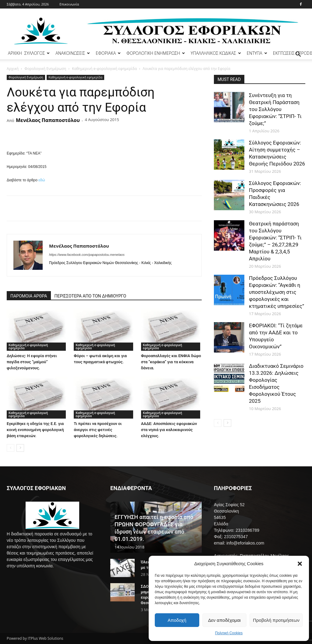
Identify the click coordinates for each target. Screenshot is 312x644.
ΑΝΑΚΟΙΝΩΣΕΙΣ (73, 53)
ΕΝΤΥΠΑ (257, 53)
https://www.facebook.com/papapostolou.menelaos (87, 255)
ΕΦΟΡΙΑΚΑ (108, 53)
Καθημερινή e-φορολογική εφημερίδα (104, 69)
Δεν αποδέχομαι (224, 620)
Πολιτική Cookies (229, 633)
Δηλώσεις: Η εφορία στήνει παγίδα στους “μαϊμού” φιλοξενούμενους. (32, 362)
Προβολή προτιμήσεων (276, 620)
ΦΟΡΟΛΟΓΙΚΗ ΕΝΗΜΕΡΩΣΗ (156, 53)
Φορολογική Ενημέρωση (45, 69)
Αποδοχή (177, 620)
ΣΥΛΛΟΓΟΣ (37, 53)
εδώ (42, 180)
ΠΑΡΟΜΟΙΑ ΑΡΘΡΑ (29, 296)
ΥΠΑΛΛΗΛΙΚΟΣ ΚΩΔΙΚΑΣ (216, 53)
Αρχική (13, 69)
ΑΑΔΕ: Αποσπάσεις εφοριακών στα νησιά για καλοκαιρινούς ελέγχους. (169, 430)
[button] (300, 564)
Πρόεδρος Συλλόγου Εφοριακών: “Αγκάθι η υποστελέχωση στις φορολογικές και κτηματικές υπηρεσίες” (277, 292)
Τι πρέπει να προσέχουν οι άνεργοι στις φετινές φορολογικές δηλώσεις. (98, 430)
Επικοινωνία (69, 4)
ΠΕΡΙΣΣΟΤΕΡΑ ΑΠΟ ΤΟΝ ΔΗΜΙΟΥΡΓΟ (90, 296)
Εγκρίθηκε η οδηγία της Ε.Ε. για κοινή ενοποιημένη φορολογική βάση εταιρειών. (35, 430)
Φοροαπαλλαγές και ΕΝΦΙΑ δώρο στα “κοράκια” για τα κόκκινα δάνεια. (171, 362)
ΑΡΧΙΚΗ (15, 53)
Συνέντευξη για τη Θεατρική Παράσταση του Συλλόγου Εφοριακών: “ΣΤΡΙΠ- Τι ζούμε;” (275, 109)
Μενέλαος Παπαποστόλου (48, 120)
